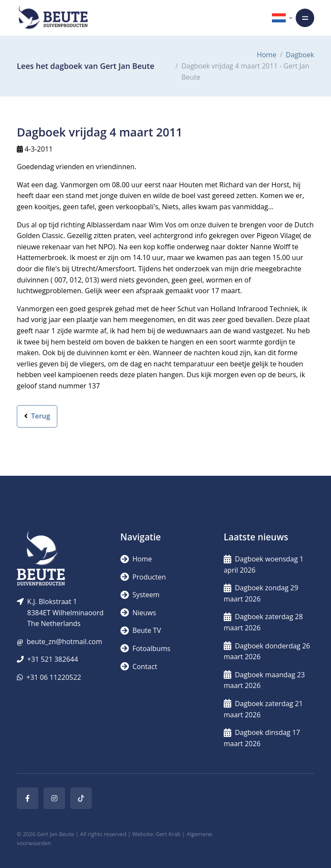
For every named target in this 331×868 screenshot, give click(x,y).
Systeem (140, 595)
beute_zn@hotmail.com (64, 642)
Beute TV (141, 630)
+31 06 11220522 (54, 677)
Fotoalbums (145, 648)
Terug (37, 416)
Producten (143, 577)
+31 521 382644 (53, 659)
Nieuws (138, 613)
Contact (139, 666)
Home (267, 55)
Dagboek (300, 55)
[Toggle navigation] (305, 18)
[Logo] (53, 18)
